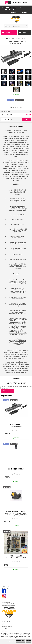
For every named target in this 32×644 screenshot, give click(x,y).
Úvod (7, 39)
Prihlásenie (14, 13)
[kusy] (5, 119)
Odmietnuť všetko (21, 641)
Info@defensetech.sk (10, 606)
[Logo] (16, 20)
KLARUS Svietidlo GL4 (16, 425)
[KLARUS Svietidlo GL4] (16, 57)
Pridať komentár (7, 391)
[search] (26, 26)
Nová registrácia (23, 13)
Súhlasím (28, 641)
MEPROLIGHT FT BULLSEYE (16, 468)
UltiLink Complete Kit (16, 556)
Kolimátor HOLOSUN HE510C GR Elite (16, 512)
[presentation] (2, 57)
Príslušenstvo (12, 39)
